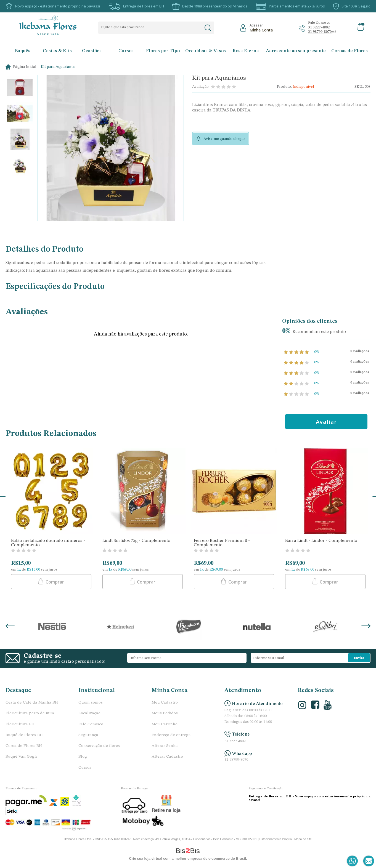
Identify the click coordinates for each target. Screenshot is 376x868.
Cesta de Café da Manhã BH (32, 703)
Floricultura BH (20, 724)
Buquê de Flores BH (24, 735)
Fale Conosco (91, 724)
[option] (20, 88)
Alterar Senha (165, 746)
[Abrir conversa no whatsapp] (320, 32)
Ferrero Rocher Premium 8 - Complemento (222, 543)
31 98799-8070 (236, 760)
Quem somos (91, 703)
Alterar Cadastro (167, 757)
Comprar (54, 582)
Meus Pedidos (165, 713)
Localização (89, 713)
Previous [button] (10, 627)
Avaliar (327, 422)
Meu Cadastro (165, 703)
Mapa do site (303, 839)
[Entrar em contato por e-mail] (368, 861)
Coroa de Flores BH (24, 746)
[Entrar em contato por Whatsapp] (353, 861)
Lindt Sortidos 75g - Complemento (136, 541)
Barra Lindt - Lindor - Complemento (321, 541)
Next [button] (366, 627)
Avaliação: (201, 87)
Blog (83, 757)
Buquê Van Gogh (21, 757)
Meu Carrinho (165, 724)
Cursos (85, 768)
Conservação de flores (99, 746)
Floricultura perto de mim (30, 713)
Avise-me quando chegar (224, 139)
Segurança (88, 735)
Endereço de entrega (171, 735)
